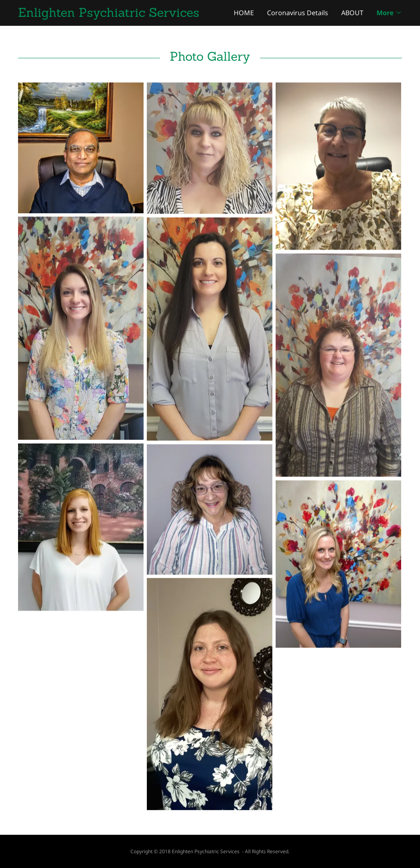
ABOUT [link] (352, 13)
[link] (114, 14)
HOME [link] (244, 13)
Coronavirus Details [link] (298, 13)
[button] (389, 13)
